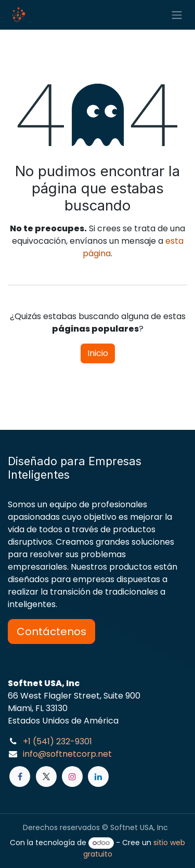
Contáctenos (51, 632)
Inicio (98, 353)
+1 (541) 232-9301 (57, 741)
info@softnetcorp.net (67, 754)
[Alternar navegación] (177, 15)
